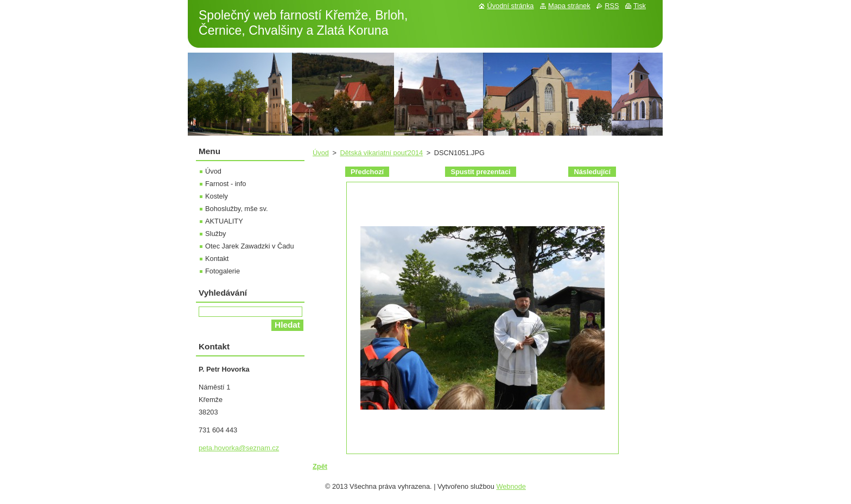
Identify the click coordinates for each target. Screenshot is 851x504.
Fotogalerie (223, 271)
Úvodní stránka (510, 6)
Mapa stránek (569, 6)
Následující (592, 172)
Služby (215, 234)
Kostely (217, 196)
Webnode (511, 486)
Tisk (640, 6)
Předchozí (367, 172)
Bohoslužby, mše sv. (236, 209)
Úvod (321, 153)
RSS (612, 6)
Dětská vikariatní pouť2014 (381, 153)
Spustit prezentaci (480, 172)
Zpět (320, 466)
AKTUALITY (224, 221)
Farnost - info (226, 184)
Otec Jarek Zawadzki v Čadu (250, 246)
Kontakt (217, 259)
